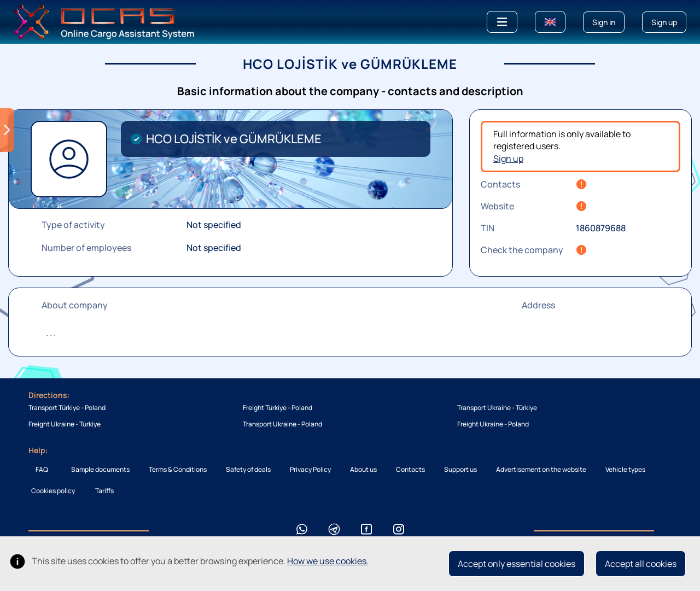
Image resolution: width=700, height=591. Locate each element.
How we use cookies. (328, 561)
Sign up (508, 159)
